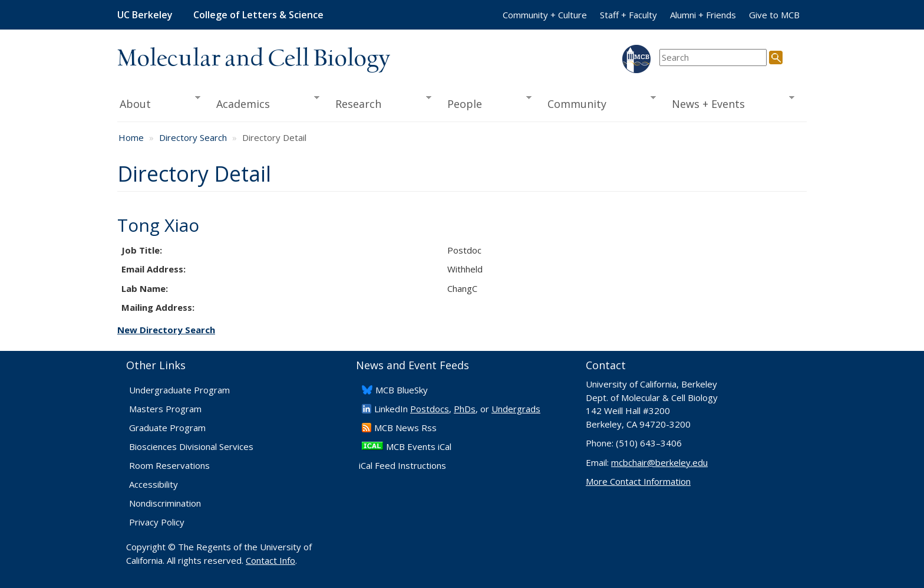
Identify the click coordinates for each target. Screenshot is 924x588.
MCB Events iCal (419, 446)
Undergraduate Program (179, 390)
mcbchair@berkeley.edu (659, 462)
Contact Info (270, 560)
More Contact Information (638, 481)
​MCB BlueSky (402, 390)
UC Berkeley (145, 15)
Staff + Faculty (628, 15)
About (159, 103)
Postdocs (430, 409)
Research (379, 103)
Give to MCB (774, 15)
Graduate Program (167, 428)
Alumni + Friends (703, 15)
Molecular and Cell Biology (254, 59)
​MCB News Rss (405, 428)
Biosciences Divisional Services (191, 446)
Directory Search (193, 137)
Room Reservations (169, 465)
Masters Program (165, 409)
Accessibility (154, 484)
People (485, 103)
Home (131, 137)
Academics (264, 103)
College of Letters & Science (258, 15)
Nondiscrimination (165, 503)
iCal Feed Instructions (402, 465)
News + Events (729, 103)
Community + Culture (545, 15)
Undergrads (516, 409)
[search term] (713, 58)
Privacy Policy (157, 522)
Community (598, 103)
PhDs (465, 409)
